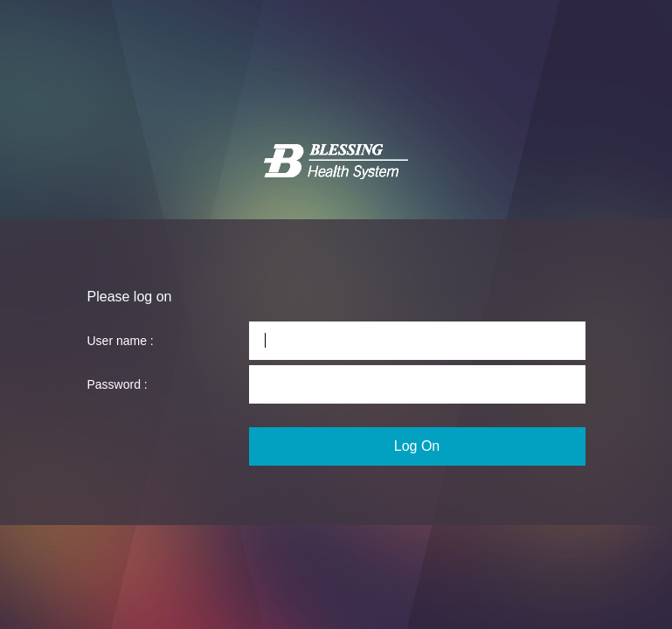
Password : (118, 384)
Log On (417, 446)
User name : (121, 341)
